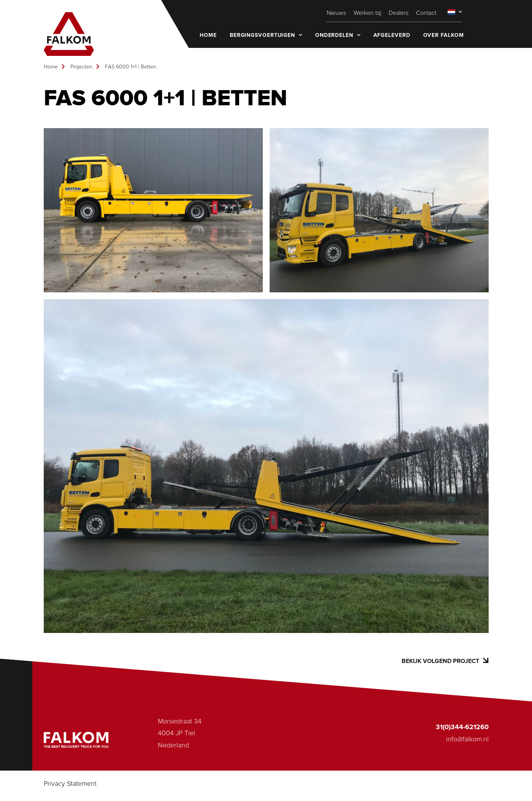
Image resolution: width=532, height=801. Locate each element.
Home (51, 67)
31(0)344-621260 (462, 727)
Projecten (81, 67)
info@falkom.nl (467, 739)
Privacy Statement (70, 784)
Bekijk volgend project (445, 661)
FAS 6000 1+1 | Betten (131, 67)
